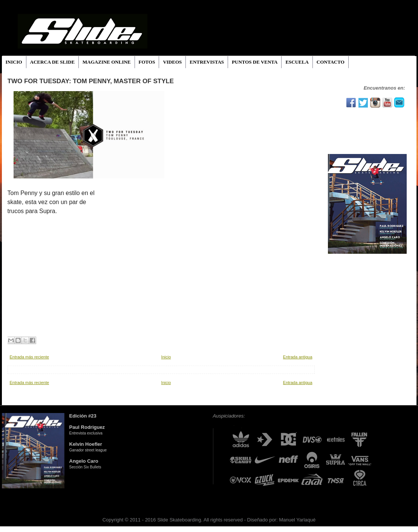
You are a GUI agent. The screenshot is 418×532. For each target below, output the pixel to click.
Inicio (166, 357)
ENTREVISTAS (207, 62)
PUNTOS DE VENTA (255, 62)
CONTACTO (331, 62)
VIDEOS (172, 62)
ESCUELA (297, 62)
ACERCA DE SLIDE (52, 62)
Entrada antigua (298, 357)
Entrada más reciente (30, 357)
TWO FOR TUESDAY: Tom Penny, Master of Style (91, 81)
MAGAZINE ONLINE (107, 62)
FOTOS (147, 62)
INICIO (14, 62)
